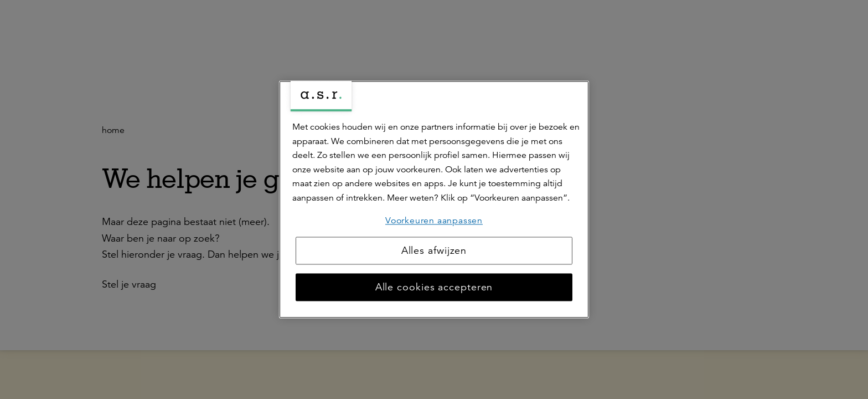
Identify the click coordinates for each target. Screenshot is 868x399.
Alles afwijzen (434, 251)
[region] (434, 199)
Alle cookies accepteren (434, 288)
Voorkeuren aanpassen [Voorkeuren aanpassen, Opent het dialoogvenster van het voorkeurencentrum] (434, 221)
